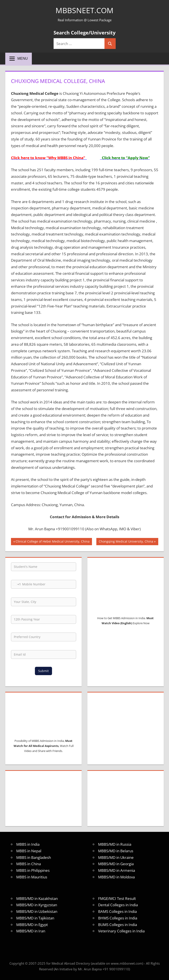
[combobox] (16, 584)
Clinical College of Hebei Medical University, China (52, 542)
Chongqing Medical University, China (126, 542)
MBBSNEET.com (85, 10)
